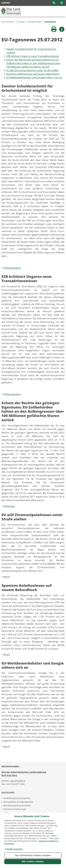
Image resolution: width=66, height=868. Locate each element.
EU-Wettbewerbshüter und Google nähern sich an (34, 77)
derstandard (14, 268)
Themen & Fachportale (15, 809)
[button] (13, 849)
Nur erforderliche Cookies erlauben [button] (33, 855)
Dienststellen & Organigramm (18, 802)
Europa (20, 22)
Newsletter (49, 22)
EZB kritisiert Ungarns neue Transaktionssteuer (33, 56)
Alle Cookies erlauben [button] (33, 861)
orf (8, 577)
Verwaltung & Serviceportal (17, 798)
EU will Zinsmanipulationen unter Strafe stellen (32, 70)
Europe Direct (34, 22)
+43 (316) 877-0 (18, 781)
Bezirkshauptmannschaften (17, 806)
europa (11, 506)
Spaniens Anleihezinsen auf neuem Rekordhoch (33, 74)
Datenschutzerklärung (48, 841)
